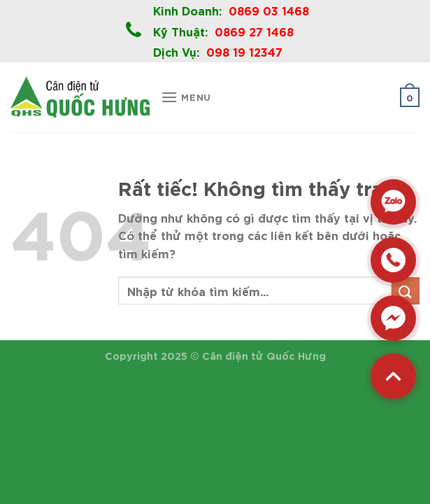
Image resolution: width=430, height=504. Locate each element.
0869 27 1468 (254, 31)
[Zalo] (393, 202)
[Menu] (186, 97)
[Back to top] (393, 376)
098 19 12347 (244, 51)
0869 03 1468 (269, 10)
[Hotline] (393, 260)
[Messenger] (393, 318)
